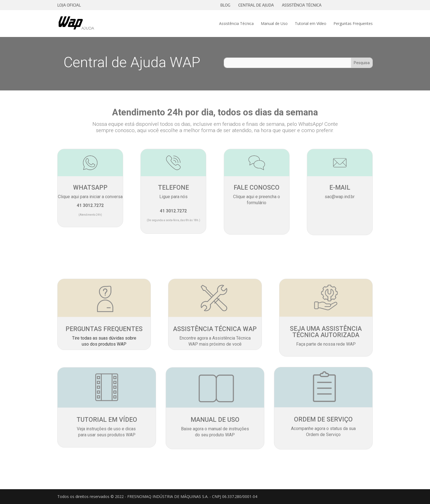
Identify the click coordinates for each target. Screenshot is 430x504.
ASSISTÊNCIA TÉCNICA (302, 5)
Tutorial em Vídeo (311, 24)
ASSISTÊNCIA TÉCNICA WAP (215, 329)
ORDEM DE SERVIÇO (323, 419)
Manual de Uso (274, 24)
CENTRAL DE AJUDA (256, 5)
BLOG (225, 5)
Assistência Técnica (236, 24)
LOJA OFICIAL (69, 5)
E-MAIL (340, 188)
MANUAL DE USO (215, 420)
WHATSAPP (90, 188)
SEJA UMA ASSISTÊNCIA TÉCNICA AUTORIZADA (326, 332)
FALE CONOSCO (257, 188)
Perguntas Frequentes (353, 24)
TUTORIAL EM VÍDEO (107, 420)
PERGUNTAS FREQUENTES (104, 329)
